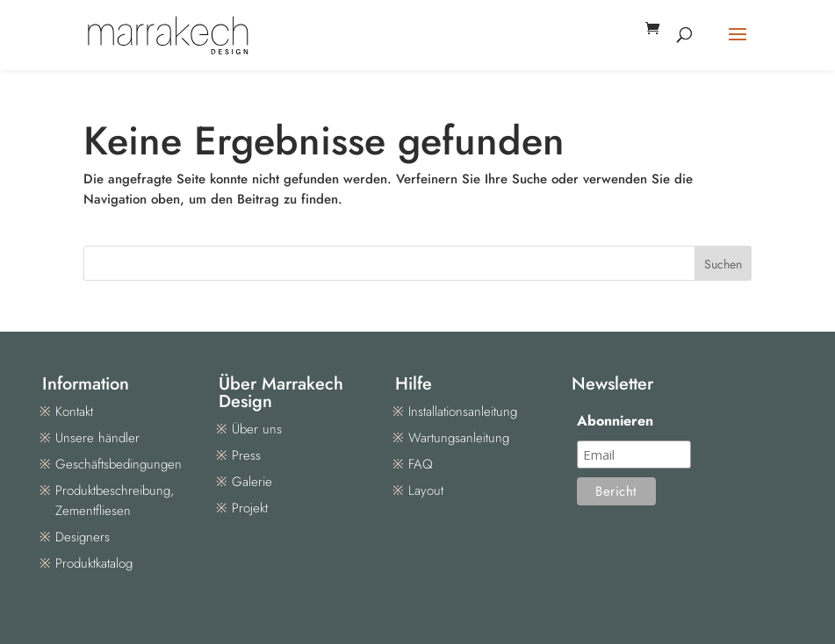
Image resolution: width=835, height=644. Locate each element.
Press (246, 455)
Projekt (250, 508)
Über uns (257, 429)
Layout (426, 490)
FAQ (421, 464)
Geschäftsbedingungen (119, 464)
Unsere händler (97, 438)
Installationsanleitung (463, 411)
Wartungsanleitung (459, 438)
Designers (83, 537)
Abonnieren (615, 421)
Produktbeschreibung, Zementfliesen (115, 501)
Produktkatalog (94, 563)
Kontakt (74, 411)
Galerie (252, 482)
